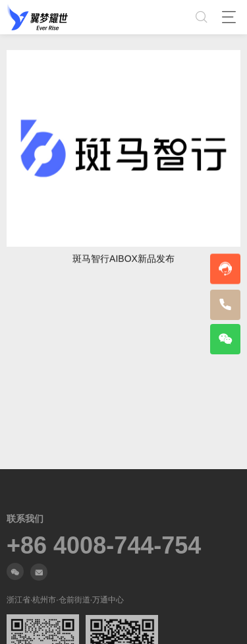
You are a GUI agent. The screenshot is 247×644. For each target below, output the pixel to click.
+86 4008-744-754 (104, 546)
